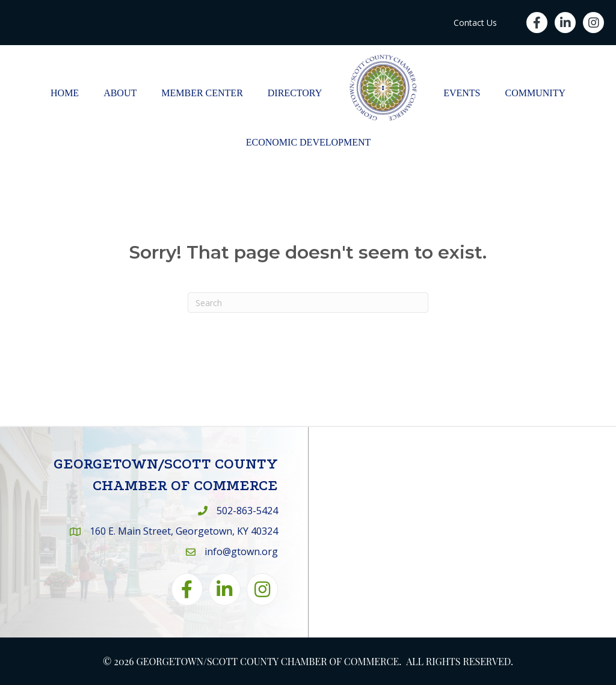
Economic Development (309, 142)
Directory (295, 93)
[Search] (308, 303)
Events (462, 93)
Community (535, 93)
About (120, 93)
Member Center (202, 93)
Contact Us (475, 23)
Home (65, 93)
